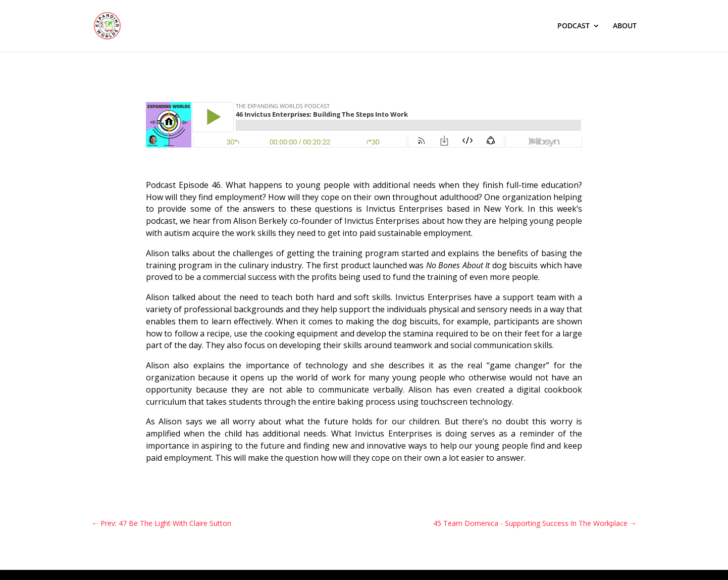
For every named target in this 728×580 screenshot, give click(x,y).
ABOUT (625, 26)
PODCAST (574, 26)
